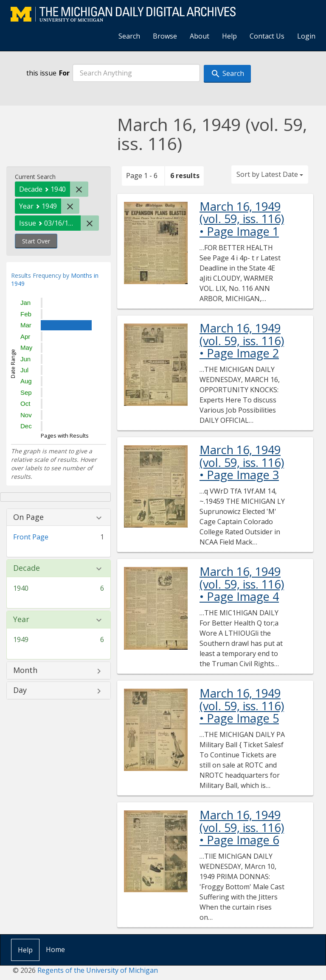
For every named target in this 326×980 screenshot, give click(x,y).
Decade (27, 568)
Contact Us (267, 36)
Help (229, 36)
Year (21, 620)
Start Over (36, 241)
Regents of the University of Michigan (98, 970)
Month (25, 670)
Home (55, 949)
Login (306, 36)
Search (129, 36)
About (200, 36)
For (64, 73)
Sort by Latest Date (270, 174)
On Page (28, 517)
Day (20, 690)
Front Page (31, 537)
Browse (165, 36)
